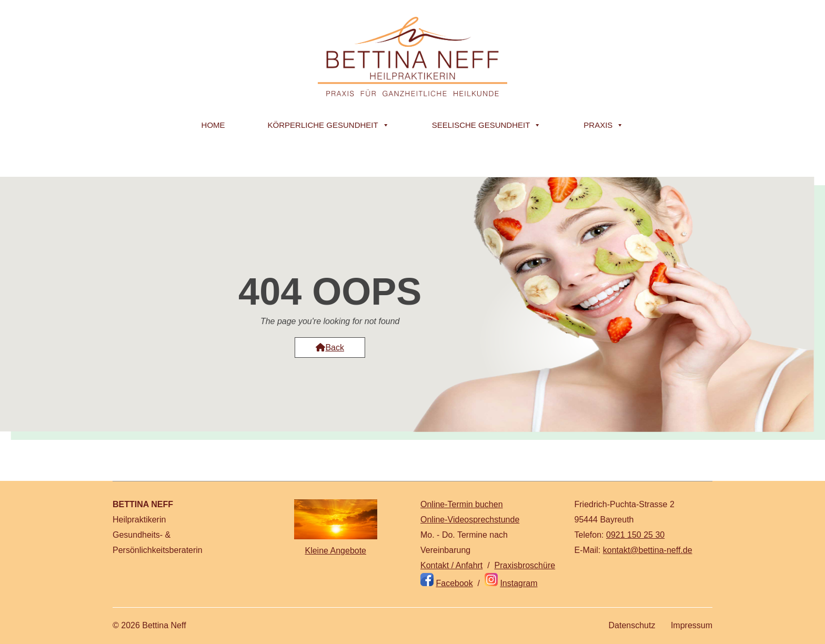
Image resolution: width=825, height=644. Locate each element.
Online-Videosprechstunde (470, 520)
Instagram (519, 583)
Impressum (692, 625)
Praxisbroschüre (525, 565)
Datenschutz (632, 625)
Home (213, 125)
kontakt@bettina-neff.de (648, 550)
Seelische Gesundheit (487, 125)
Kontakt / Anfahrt (451, 565)
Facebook (454, 583)
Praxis (603, 125)
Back (330, 348)
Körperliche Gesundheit (329, 125)
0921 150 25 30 (635, 535)
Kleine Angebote (335, 551)
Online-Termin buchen (462, 504)
